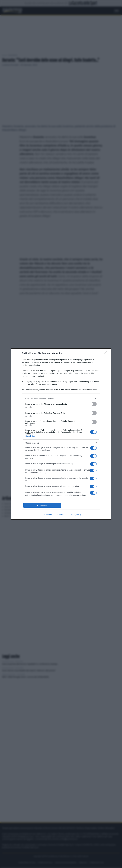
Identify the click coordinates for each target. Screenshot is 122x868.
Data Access (61, 515)
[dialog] (61, 434)
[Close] (106, 354)
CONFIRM (42, 505)
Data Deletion (46, 515)
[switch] (93, 404)
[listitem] (61, 398)
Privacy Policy (76, 515)
